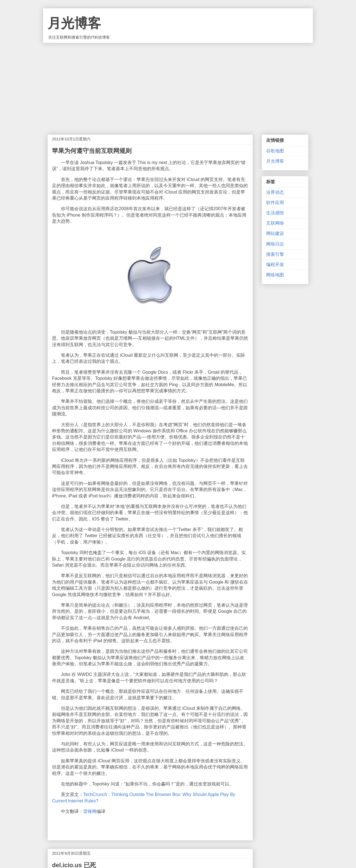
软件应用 (275, 203)
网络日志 (275, 244)
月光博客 (74, 23)
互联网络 (275, 223)
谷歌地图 (275, 151)
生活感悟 (275, 213)
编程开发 (275, 265)
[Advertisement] (178, 85)
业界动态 (275, 192)
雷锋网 (90, 811)
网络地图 (275, 275)
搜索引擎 (275, 254)
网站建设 (275, 233)
